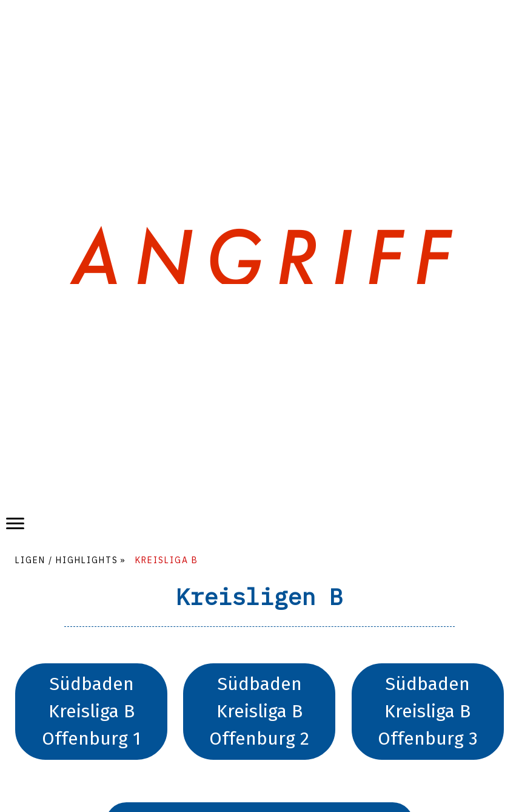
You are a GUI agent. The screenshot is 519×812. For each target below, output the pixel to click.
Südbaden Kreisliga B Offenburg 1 (91, 711)
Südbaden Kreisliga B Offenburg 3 (428, 711)
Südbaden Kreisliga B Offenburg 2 (259, 711)
